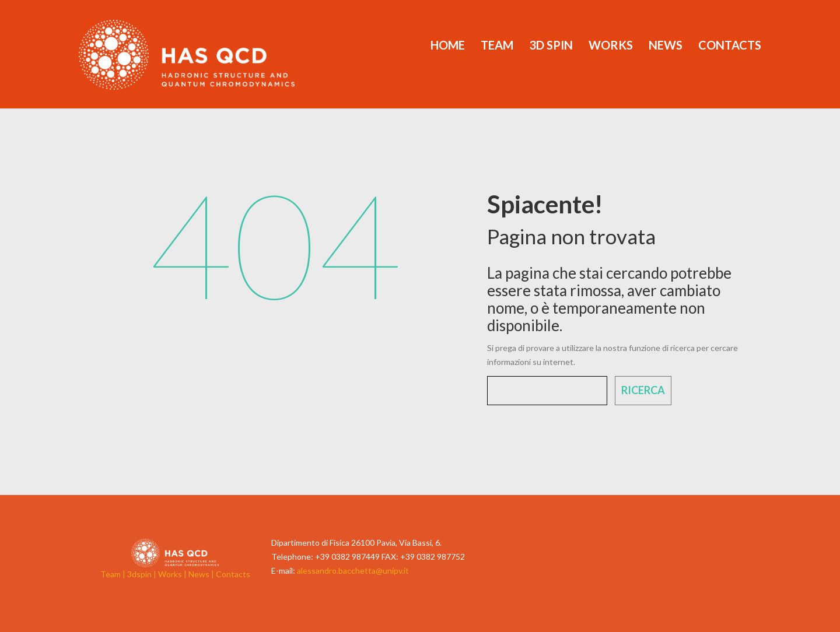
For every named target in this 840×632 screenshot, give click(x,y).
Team (497, 45)
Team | (114, 574)
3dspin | (143, 574)
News (666, 45)
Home (448, 45)
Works (611, 45)
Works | (173, 574)
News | (202, 574)
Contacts (730, 45)
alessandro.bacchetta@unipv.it (353, 570)
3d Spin (551, 45)
